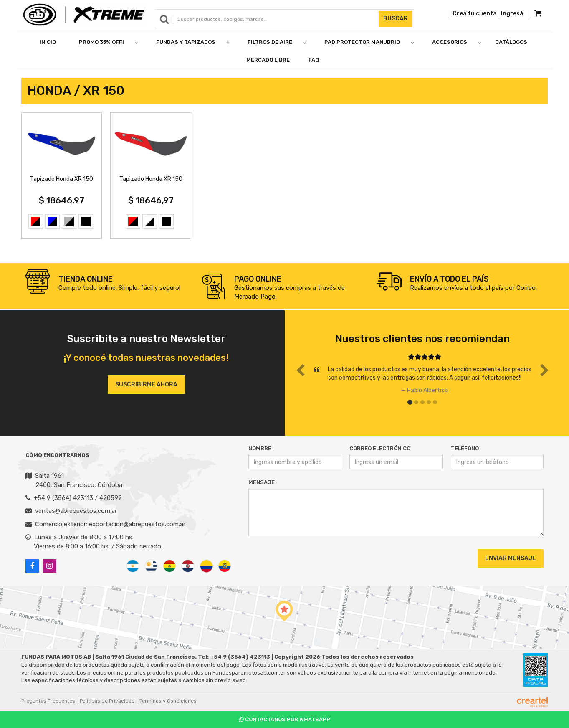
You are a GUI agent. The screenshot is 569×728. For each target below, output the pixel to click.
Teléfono (465, 448)
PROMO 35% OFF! (101, 42)
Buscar (396, 19)
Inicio (48, 42)
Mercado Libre (268, 60)
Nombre (260, 448)
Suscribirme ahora (146, 384)
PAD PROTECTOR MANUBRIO (362, 42)
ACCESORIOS (450, 42)
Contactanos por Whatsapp (285, 719)
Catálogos (511, 42)
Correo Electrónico (380, 448)
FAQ (314, 60)
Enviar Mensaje (511, 558)
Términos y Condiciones (168, 701)
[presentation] (299, 558)
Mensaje (262, 482)
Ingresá (512, 14)
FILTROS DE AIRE (270, 42)
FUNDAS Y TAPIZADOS (186, 42)
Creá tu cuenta (475, 14)
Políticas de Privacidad (107, 701)
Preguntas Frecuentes (48, 701)
